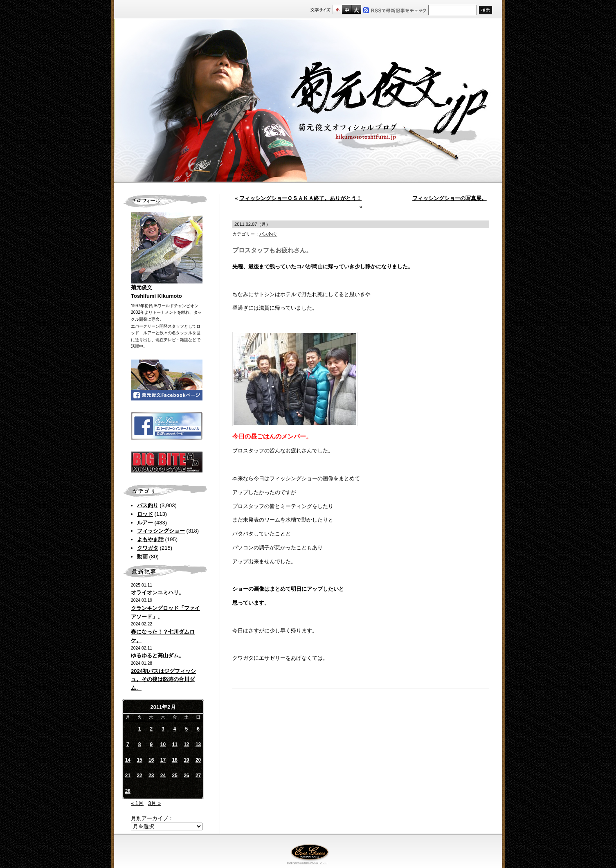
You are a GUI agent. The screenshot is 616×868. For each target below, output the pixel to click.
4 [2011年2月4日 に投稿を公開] (175, 729)
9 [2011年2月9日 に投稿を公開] (151, 744)
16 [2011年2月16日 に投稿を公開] (151, 760)
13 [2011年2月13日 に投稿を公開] (198, 744)
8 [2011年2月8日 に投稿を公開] (140, 744)
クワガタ (148, 548)
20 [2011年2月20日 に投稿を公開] (198, 760)
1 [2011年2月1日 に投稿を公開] (140, 729)
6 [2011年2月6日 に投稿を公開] (198, 729)
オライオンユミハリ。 (157, 593)
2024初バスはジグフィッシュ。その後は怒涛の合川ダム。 (163, 680)
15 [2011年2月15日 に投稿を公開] (139, 760)
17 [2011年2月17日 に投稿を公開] (163, 760)
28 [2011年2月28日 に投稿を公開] (128, 791)
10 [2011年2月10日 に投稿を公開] (163, 744)
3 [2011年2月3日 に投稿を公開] (163, 729)
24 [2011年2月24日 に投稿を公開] (163, 776)
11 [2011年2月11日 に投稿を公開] (174, 744)
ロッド (145, 514)
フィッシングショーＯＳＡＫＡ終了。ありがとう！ (300, 198)
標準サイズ (337, 10)
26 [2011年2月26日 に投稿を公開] (186, 776)
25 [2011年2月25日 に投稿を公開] (174, 776)
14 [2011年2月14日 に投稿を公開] (128, 760)
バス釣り (148, 505)
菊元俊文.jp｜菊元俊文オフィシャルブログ (308, 101)
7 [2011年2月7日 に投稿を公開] (128, 744)
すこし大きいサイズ (347, 10)
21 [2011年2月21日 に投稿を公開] (128, 776)
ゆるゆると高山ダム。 (157, 655)
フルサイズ (356, 10)
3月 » (154, 803)
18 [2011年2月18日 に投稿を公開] (174, 760)
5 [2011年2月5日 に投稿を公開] (187, 729)
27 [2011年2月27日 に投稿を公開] (198, 776)
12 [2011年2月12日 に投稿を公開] (186, 744)
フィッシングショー (161, 531)
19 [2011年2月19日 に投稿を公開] (186, 760)
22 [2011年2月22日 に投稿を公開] (139, 776)
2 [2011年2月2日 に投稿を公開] (151, 729)
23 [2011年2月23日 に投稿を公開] (151, 776)
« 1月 (137, 803)
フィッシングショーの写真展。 (450, 198)
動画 (142, 557)
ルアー (145, 523)
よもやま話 (150, 539)
